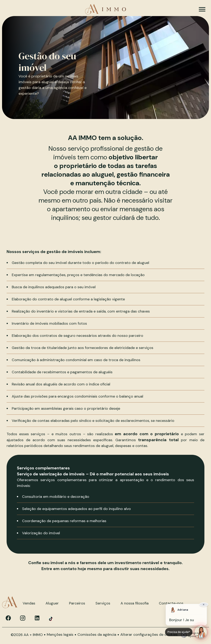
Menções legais (60, 635)
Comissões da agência (97, 635)
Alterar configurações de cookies (149, 635)
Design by (189, 635)
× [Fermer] (204, 604)
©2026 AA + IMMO (27, 635)
